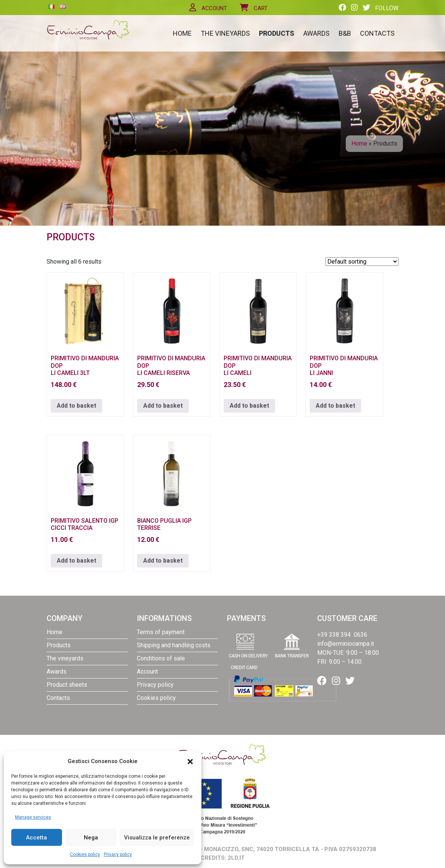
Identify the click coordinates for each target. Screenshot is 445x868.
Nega (91, 838)
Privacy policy (118, 854)
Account (208, 8)
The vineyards (225, 33)
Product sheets (67, 685)
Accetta (36, 838)
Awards (316, 33)
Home (182, 33)
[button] (190, 761)
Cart (254, 8)
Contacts (377, 33)
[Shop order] (362, 262)
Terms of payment (161, 632)
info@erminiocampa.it (346, 644)
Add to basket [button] (76, 406)
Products (277, 33)
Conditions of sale (161, 658)
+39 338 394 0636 (342, 635)
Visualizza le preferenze (157, 838)
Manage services (33, 817)
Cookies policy (85, 854)
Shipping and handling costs (174, 645)
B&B (345, 33)
